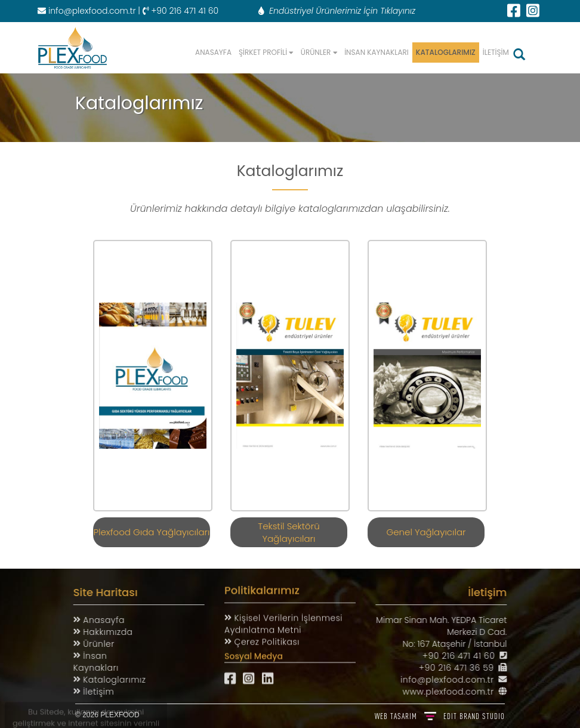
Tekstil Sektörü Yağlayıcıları (289, 527)
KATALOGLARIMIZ (446, 52)
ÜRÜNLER (319, 52)
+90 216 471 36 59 (461, 668)
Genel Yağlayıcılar (426, 528)
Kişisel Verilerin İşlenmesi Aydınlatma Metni (283, 619)
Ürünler (93, 644)
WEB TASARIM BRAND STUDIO (440, 716)
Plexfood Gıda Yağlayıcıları (152, 528)
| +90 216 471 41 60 (177, 11)
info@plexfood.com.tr (87, 11)
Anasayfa (98, 620)
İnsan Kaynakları (91, 662)
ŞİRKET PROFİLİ (266, 52)
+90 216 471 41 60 (464, 656)
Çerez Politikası (266, 637)
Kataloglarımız (108, 680)
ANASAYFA (213, 52)
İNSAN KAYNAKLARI (377, 52)
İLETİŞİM (496, 52)
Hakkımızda (102, 632)
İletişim (92, 692)
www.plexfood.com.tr (453, 692)
